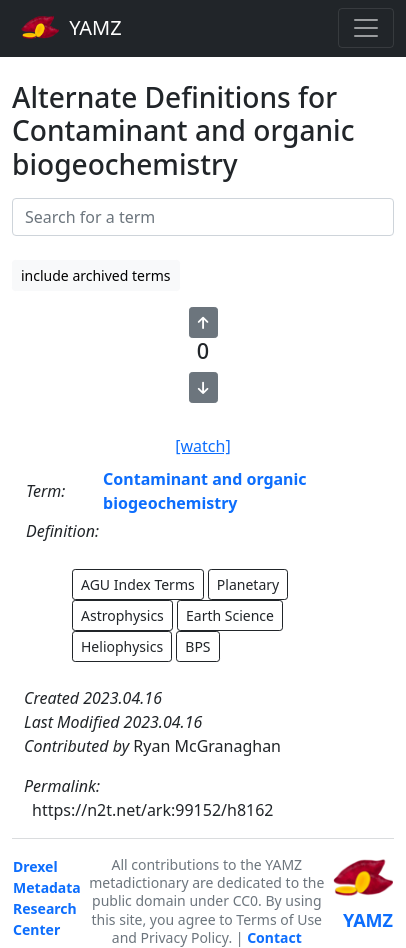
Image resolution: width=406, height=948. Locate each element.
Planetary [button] (248, 584)
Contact (274, 937)
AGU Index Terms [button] (138, 584)
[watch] (202, 446)
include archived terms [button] (96, 275)
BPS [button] (197, 646)
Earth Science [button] (230, 615)
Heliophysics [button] (122, 646)
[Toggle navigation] (366, 28)
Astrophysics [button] (122, 615)
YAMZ (71, 27)
